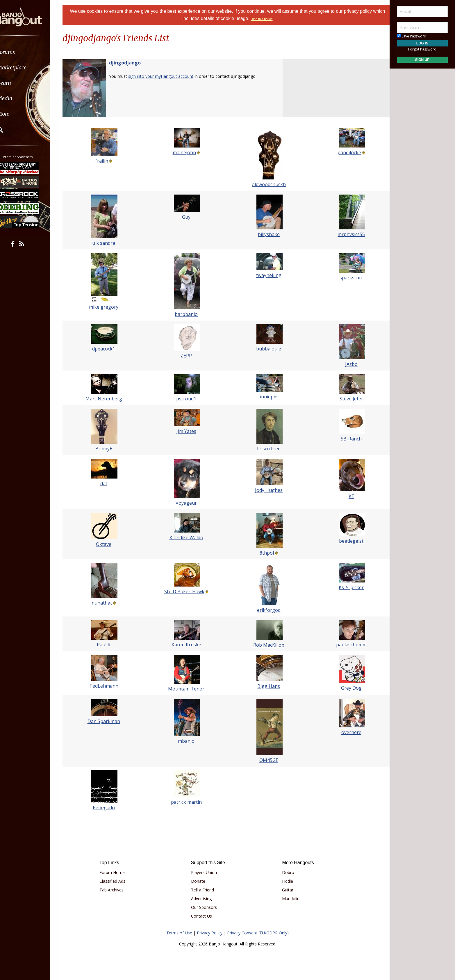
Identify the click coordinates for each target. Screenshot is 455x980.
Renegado (109, 808)
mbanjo (188, 741)
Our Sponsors (206, 907)
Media (20, 98)
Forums (21, 52)
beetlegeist (346, 541)
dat (109, 483)
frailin (107, 161)
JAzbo (346, 364)
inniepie (267, 397)
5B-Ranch (346, 439)
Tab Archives (118, 890)
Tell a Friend (205, 890)
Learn (19, 83)
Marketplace (27, 68)
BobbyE (109, 449)
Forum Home (118, 872)
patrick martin (188, 802)
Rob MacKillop (267, 645)
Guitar (286, 890)
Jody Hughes (267, 490)
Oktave (109, 544)
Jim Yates (188, 431)
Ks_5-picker (346, 587)
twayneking (267, 275)
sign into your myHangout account (168, 76)
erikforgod (267, 610)
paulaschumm (346, 645)
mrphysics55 (346, 234)
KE (346, 496)
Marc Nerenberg (109, 399)
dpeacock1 (109, 349)
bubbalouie (267, 349)
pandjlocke (344, 152)
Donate (200, 881)
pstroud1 (188, 399)
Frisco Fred (267, 449)
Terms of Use (179, 933)
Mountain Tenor (188, 689)
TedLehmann (109, 686)
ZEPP (188, 356)
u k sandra (109, 243)
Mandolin (289, 899)
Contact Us (204, 916)
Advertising (203, 899)
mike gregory (109, 307)
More (18, 114)
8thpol (265, 553)
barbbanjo (188, 314)
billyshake (267, 234)
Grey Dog (346, 688)
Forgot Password (422, 49)
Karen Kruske (188, 645)
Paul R (109, 645)
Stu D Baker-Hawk (186, 591)
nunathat (107, 603)
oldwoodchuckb (267, 184)
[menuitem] (33, 52)
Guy (188, 217)
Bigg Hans (267, 686)
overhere (346, 732)
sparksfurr (346, 278)
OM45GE (267, 760)
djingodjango (132, 63)
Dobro (286, 872)
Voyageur (188, 503)
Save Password (412, 36)
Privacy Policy (210, 933)
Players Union (206, 872)
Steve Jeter (346, 399)
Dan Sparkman (109, 721)
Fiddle (286, 881)
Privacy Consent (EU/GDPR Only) (258, 933)
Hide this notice (268, 19)
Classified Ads (118, 881)
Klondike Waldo (188, 537)
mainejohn (186, 152)
